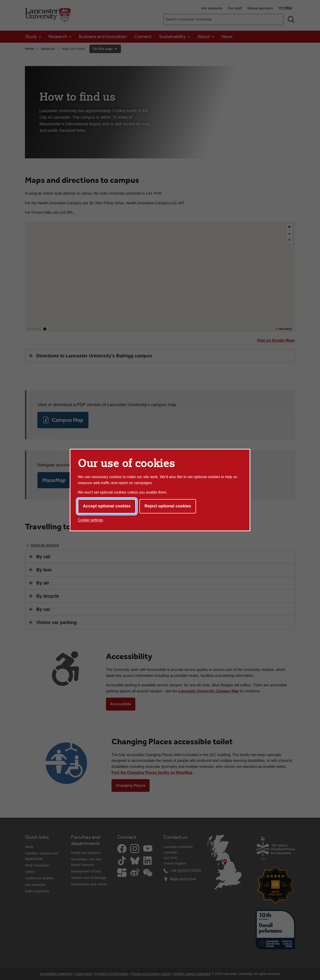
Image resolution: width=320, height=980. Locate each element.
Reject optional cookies (168, 506)
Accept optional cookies (107, 506)
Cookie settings (90, 520)
